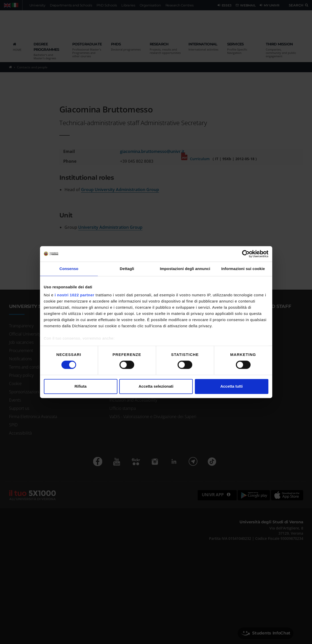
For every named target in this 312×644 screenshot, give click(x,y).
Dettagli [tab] (127, 269)
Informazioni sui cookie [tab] (243, 269)
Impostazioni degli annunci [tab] (185, 269)
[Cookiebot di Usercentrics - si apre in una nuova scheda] (246, 254)
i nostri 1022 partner (75, 295)
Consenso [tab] (69, 269)
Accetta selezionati (156, 386)
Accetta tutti (232, 386)
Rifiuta (81, 386)
